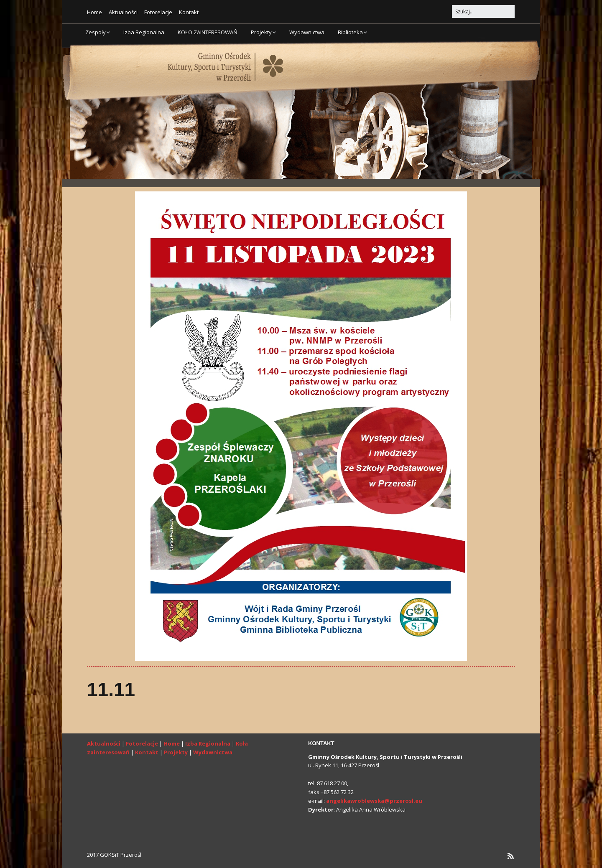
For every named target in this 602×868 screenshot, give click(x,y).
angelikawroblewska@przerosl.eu (374, 801)
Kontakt (189, 12)
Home (94, 12)
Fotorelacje (158, 12)
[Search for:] (483, 11)
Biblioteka (350, 32)
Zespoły (96, 32)
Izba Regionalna (144, 32)
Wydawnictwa (307, 32)
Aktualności (123, 12)
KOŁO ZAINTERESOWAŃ (208, 32)
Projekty (261, 32)
